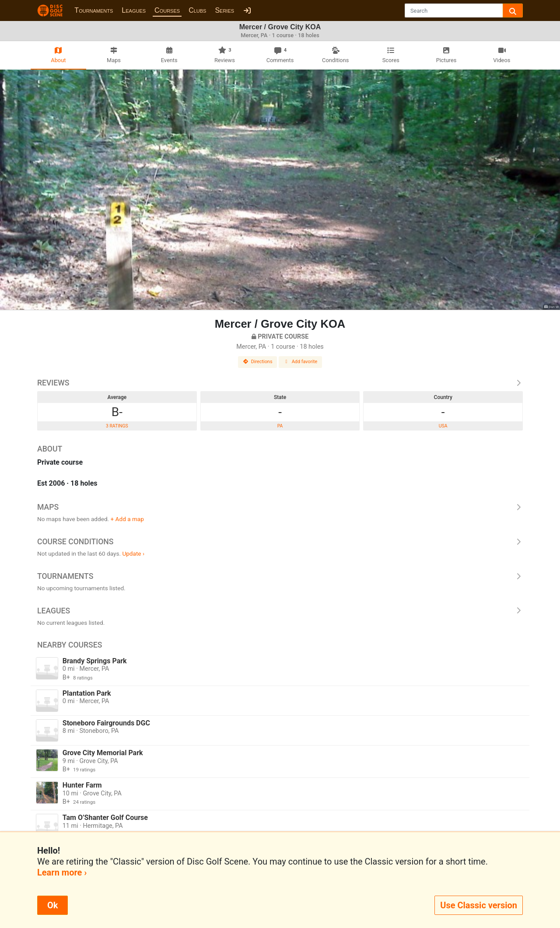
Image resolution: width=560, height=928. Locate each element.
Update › (133, 553)
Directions (258, 362)
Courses (167, 10)
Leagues (134, 10)
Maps (280, 507)
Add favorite (301, 362)
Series (224, 10)
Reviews (280, 383)
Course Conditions (280, 542)
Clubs (197, 10)
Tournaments (94, 10)
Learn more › (62, 872)
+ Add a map (127, 519)
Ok (52, 905)
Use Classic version (479, 905)
